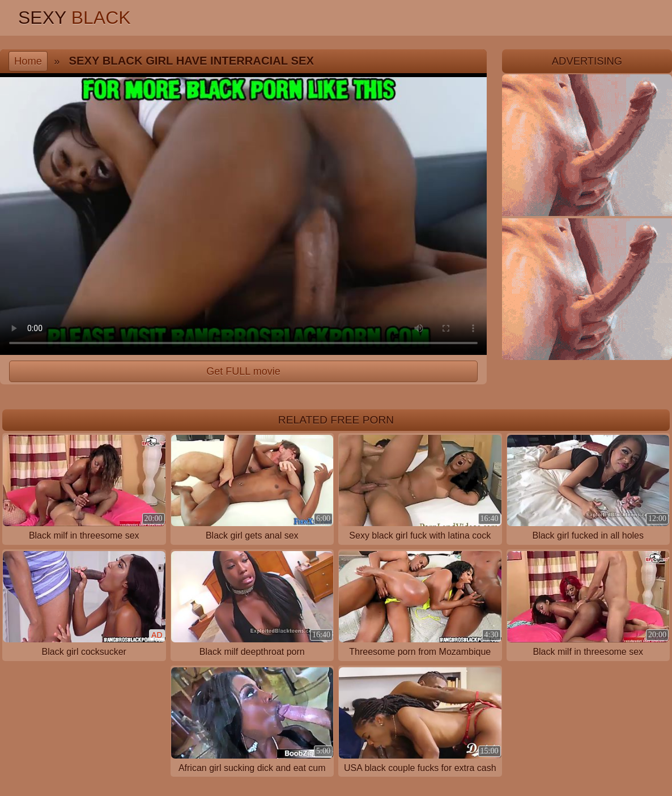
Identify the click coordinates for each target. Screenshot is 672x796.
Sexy (75, 18)
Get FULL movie (243, 371)
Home (28, 61)
